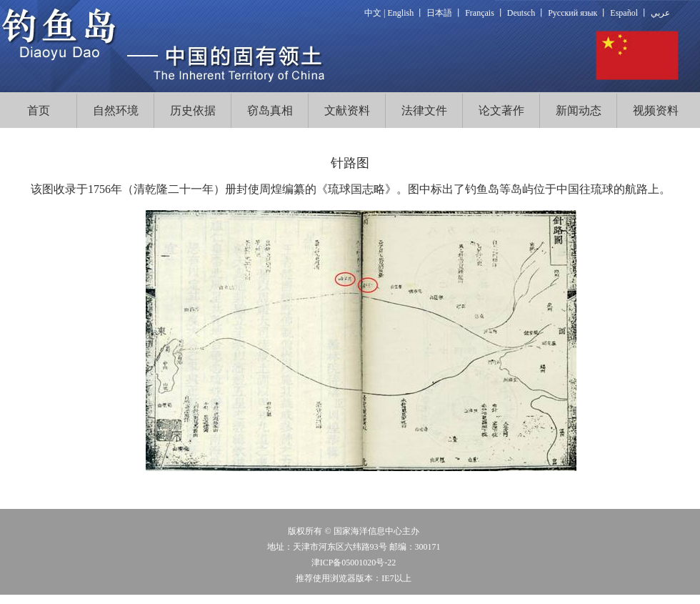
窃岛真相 (270, 110)
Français (480, 13)
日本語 (439, 13)
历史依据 (193, 110)
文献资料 (347, 110)
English (401, 13)
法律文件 (424, 110)
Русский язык (572, 13)
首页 (39, 110)
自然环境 (116, 110)
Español (624, 13)
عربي (660, 13)
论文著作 (501, 110)
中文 (373, 13)
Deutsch (521, 13)
